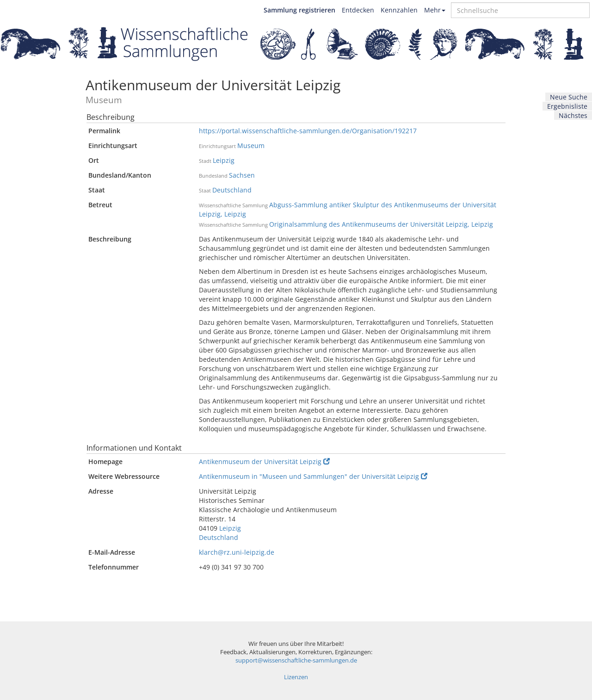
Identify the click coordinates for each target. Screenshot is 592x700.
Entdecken (358, 10)
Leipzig (224, 160)
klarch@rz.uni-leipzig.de (237, 552)
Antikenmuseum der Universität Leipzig (264, 462)
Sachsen (242, 175)
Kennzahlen (399, 10)
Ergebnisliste (567, 106)
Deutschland (232, 190)
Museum (251, 146)
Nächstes (573, 115)
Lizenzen (296, 677)
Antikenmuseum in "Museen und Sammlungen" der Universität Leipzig (313, 476)
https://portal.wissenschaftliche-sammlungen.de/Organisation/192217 (308, 131)
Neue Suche (569, 97)
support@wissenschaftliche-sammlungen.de (296, 660)
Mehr (435, 10)
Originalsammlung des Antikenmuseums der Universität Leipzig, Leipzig (381, 224)
